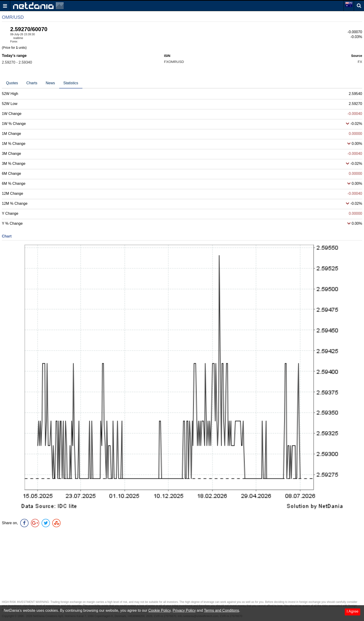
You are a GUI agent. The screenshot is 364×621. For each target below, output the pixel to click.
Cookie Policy (159, 610)
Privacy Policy (184, 610)
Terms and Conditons (221, 610)
